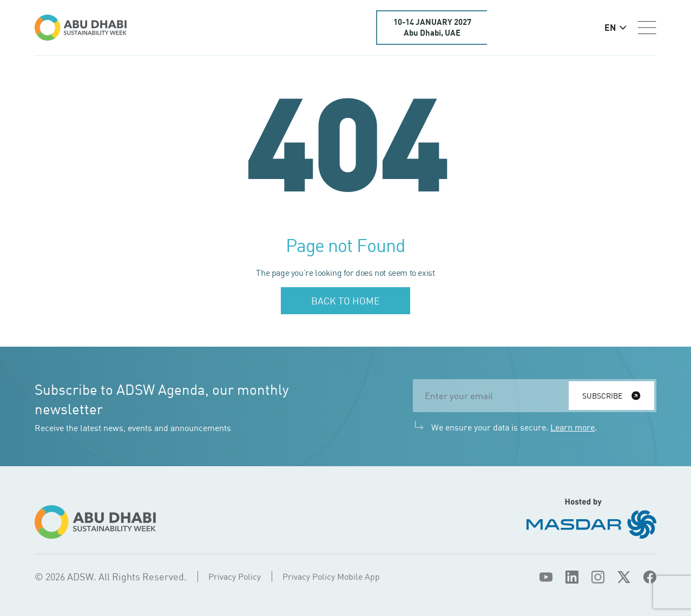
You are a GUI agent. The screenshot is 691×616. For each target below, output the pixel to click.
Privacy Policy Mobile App (331, 577)
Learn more (572, 427)
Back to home (346, 301)
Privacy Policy (235, 577)
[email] (494, 396)
